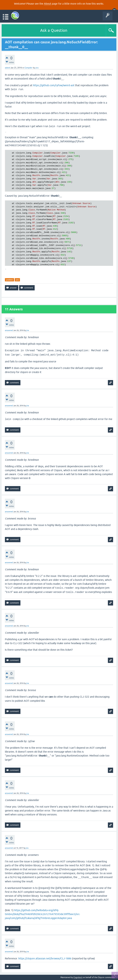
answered (9, 330)
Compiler (29, 68)
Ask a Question (54, 30)
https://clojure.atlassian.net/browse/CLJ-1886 (45, 958)
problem (9, 280)
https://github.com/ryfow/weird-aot (54, 85)
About (48, 4)
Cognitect (78, 977)
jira (17, 280)
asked (7, 68)
